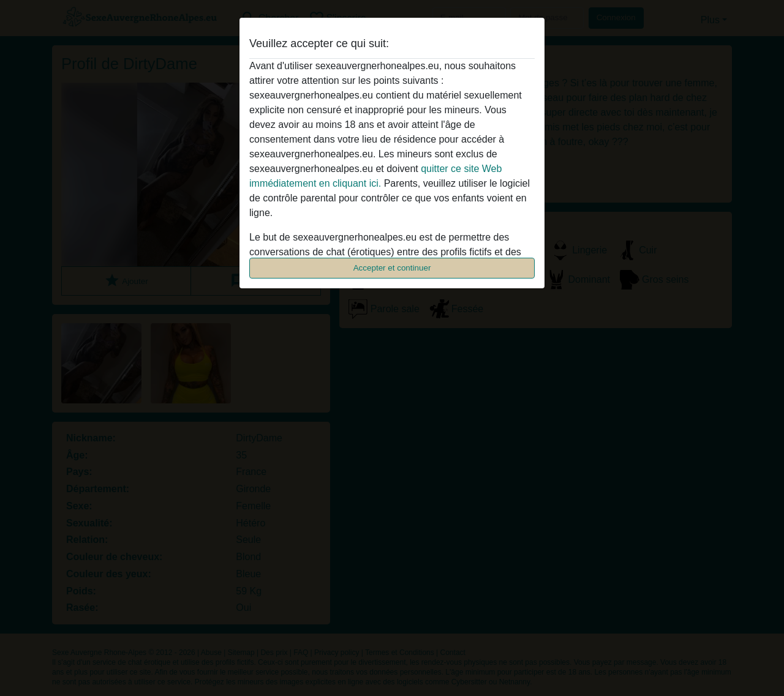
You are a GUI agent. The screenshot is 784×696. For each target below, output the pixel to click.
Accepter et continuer (392, 268)
